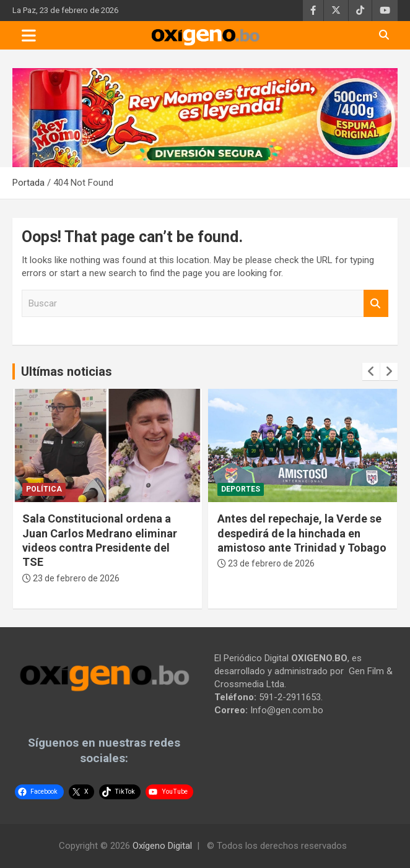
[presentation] (371, 371)
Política (44, 489)
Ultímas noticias (67, 371)
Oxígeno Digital (162, 846)
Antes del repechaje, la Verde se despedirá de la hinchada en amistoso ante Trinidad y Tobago (302, 533)
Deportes (241, 489)
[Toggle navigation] (29, 35)
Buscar (376, 304)
